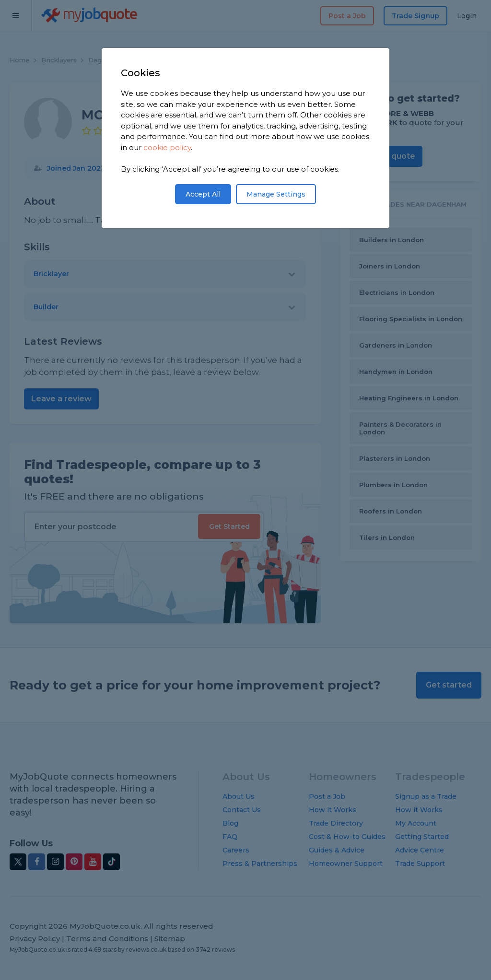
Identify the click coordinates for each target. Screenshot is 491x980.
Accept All (203, 194)
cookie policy (167, 147)
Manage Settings (276, 194)
